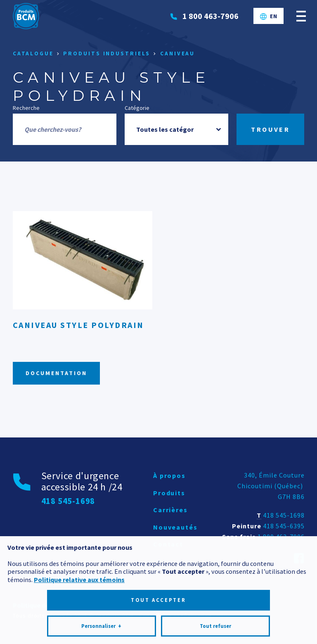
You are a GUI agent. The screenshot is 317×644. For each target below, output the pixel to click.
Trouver (270, 129)
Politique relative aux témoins (79, 547)
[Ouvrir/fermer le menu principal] (301, 16)
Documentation (56, 373)
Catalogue (33, 53)
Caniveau (177, 53)
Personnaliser (101, 594)
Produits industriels (107, 53)
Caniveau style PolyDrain (78, 325)
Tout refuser (215, 593)
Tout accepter (158, 567)
